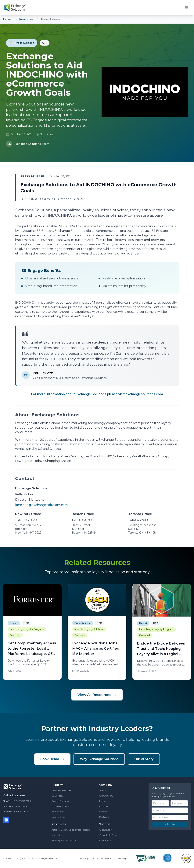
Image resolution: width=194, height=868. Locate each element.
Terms (95, 858)
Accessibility (108, 858)
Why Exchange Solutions (99, 759)
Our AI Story (144, 759)
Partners (104, 817)
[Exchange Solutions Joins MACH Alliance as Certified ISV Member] (97, 632)
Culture (103, 806)
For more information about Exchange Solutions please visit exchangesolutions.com (97, 394)
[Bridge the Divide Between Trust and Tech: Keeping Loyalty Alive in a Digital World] (162, 632)
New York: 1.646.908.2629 (17, 801)
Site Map (122, 858)
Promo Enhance (61, 801)
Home (7, 19)
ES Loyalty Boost (61, 806)
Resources (26, 19)
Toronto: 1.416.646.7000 (16, 812)
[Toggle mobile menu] (186, 8)
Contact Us (105, 840)
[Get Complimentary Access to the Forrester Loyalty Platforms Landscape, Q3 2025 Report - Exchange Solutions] (32, 632)
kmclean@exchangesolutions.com (41, 505)
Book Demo (52, 759)
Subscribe (170, 824)
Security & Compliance (64, 840)
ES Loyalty (57, 796)
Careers (103, 812)
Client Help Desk (108, 835)
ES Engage (57, 812)
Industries (57, 835)
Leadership (105, 801)
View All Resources (97, 695)
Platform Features (61, 790)
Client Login (106, 830)
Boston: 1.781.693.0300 (16, 806)
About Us (104, 790)
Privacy (84, 858)
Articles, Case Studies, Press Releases (71, 830)
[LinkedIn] (6, 820)
